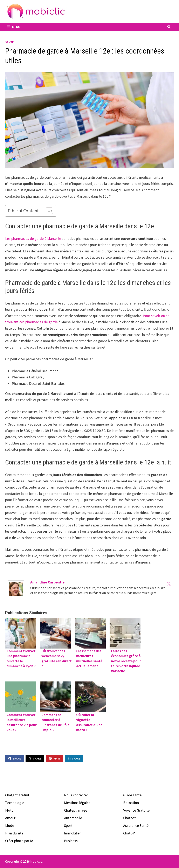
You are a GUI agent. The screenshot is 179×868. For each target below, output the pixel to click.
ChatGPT (130, 833)
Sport (68, 825)
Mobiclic (36, 861)
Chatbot (129, 818)
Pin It (55, 758)
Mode (10, 825)
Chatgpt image (76, 810)
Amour (10, 818)
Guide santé (132, 795)
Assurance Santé (136, 825)
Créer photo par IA (19, 841)
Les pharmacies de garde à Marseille (33, 239)
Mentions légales (77, 803)
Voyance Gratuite (136, 810)
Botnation (131, 803)
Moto (9, 810)
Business (71, 841)
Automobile (73, 818)
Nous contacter (76, 795)
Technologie (15, 803)
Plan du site (14, 833)
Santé (9, 42)
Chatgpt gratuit (17, 795)
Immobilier (72, 833)
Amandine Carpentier (48, 582)
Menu (14, 27)
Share (15, 758)
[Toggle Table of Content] (47, 211)
